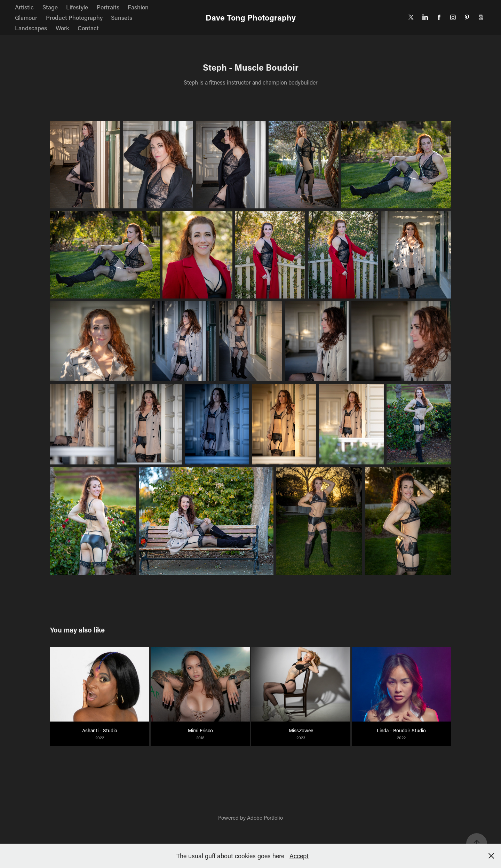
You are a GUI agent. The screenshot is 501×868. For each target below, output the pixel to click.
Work (62, 28)
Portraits (108, 7)
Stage (50, 7)
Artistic (24, 7)
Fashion (138, 7)
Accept (299, 856)
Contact (88, 28)
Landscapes (31, 28)
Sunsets (122, 17)
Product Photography (74, 17)
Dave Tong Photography (251, 17)
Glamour (26, 17)
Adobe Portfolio (265, 818)
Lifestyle (77, 7)
